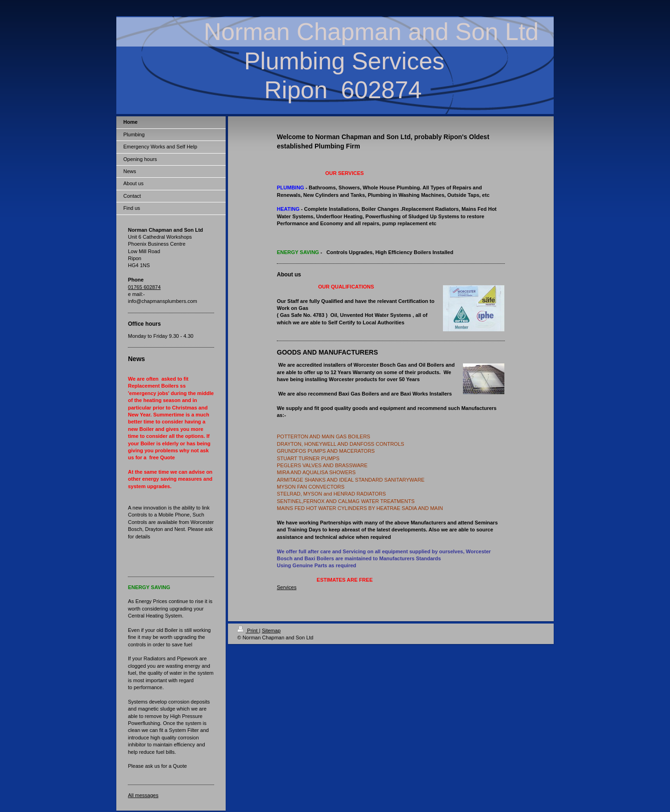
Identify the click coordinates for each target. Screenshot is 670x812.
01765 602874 (144, 287)
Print (248, 631)
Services (287, 587)
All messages (143, 795)
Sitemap (271, 631)
